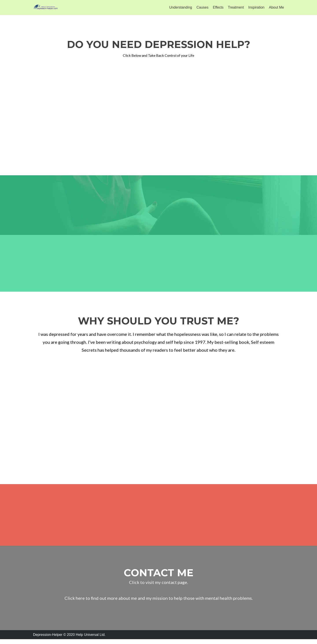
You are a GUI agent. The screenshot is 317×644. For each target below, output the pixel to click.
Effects (218, 7)
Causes (202, 7)
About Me (276, 7)
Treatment (236, 7)
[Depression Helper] (46, 7)
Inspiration (256, 7)
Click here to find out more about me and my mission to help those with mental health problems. (159, 603)
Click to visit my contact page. (158, 587)
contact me (159, 577)
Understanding (181, 7)
